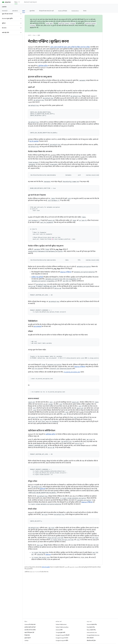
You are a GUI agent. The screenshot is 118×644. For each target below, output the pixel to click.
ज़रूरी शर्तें (42, 489)
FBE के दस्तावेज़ (34, 141)
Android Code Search (30, 2)
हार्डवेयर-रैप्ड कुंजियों (37, 277)
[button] (10, 14)
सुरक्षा (39, 35)
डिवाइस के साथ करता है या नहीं (46, 11)
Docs (34, 35)
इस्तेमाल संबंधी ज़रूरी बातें (30, 627)
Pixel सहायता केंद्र (91, 627)
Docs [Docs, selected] (16, 2)
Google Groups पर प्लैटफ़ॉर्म (63, 635)
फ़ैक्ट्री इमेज (27, 635)
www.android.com (92, 632)
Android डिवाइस (63, 11)
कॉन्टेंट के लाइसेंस (46, 567)
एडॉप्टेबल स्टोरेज (43, 66)
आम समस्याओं (38, 327)
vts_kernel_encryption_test (72, 372)
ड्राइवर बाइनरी (28, 638)
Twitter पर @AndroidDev (62, 627)
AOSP (29, 35)
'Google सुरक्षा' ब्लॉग (60, 632)
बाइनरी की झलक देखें (29, 632)
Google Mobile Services (93, 635)
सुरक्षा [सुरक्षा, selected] (24, 11)
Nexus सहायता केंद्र (91, 630)
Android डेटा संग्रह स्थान (30, 624)
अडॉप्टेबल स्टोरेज (50, 434)
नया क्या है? (5, 11)
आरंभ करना (15, 11)
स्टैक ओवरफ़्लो (90, 638)
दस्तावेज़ (4, 7)
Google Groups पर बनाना (62, 638)
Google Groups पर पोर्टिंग (62, 640)
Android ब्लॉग (59, 630)
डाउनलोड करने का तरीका (30, 630)
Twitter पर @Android (61, 624)
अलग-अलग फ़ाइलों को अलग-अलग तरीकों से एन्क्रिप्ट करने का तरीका (70, 47)
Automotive (75, 11)
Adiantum (48, 555)
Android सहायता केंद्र (92, 624)
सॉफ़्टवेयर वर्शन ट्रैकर (91, 640)
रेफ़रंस (85, 11)
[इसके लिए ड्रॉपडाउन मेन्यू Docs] (20, 2)
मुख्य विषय (32, 11)
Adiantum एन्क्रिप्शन (66, 272)
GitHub (26, 640)
